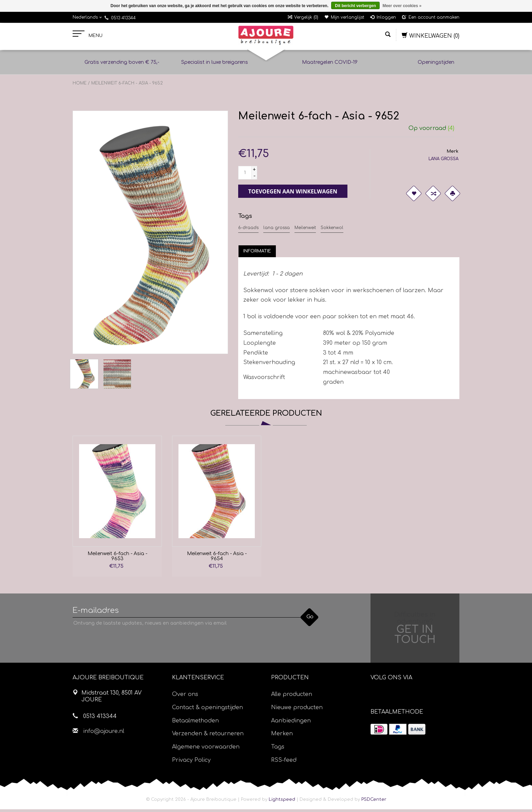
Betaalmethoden (195, 723)
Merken (282, 736)
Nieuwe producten (297, 710)
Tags (278, 750)
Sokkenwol (332, 230)
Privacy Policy (191, 763)
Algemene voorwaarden (206, 750)
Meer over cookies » (402, 6)
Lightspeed (282, 802)
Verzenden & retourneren (208, 736)
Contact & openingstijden (207, 710)
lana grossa (277, 230)
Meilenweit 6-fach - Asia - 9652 (127, 86)
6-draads (248, 230)
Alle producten (292, 697)
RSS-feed (284, 763)
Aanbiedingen (291, 723)
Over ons (185, 697)
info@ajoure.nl (104, 734)
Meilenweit (305, 230)
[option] (117, 509)
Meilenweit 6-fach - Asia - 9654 (217, 559)
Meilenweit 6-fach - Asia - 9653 (117, 559)
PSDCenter (374, 802)
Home (80, 86)
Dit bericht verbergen (355, 6)
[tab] (257, 254)
